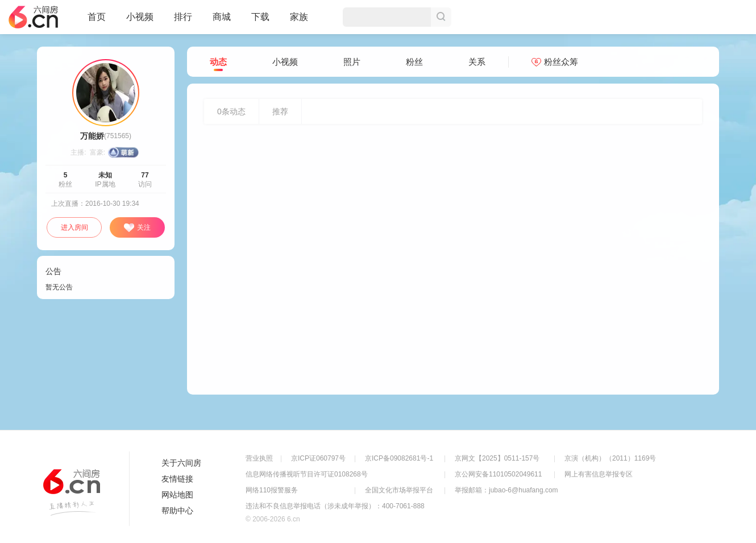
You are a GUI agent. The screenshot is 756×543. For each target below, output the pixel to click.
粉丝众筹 (555, 62)
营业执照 (259, 458)
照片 (352, 62)
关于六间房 (181, 463)
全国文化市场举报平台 (399, 490)
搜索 (441, 17)
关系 (477, 62)
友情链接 (177, 479)
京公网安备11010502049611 (498, 474)
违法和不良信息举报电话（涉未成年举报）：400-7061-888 (335, 506)
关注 (137, 228)
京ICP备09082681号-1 (399, 458)
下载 (260, 17)
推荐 (280, 111)
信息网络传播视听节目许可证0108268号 (307, 474)
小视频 (140, 22)
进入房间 (74, 227)
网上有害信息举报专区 (599, 474)
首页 (97, 22)
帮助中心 (177, 511)
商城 (222, 22)
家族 (299, 22)
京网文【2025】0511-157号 (497, 458)
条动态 (231, 111)
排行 (183, 17)
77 (145, 175)
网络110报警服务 (272, 490)
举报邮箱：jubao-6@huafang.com (506, 490)
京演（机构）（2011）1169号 (610, 458)
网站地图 (177, 495)
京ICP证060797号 (318, 458)
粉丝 (414, 62)
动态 (218, 62)
